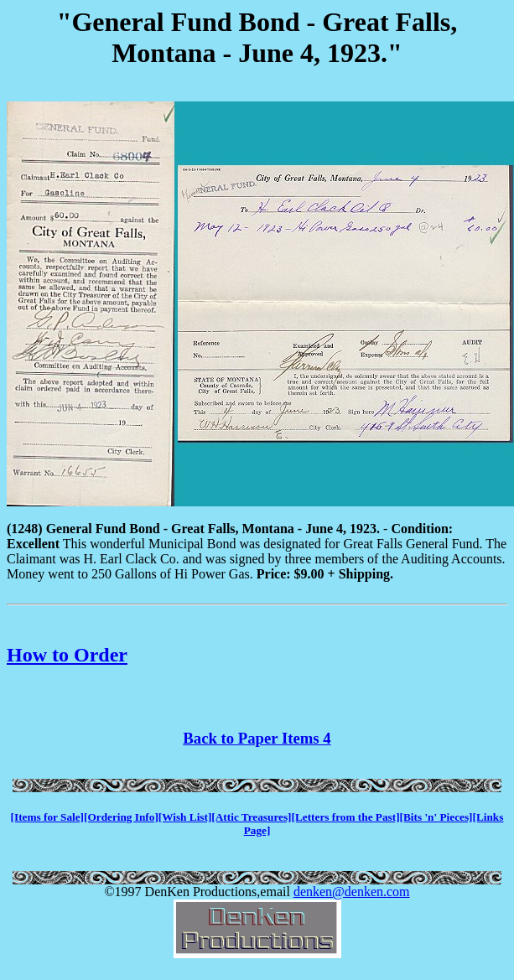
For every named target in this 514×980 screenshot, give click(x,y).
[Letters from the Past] (346, 817)
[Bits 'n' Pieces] (436, 817)
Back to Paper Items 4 (257, 738)
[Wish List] (185, 817)
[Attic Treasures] (251, 817)
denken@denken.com (352, 892)
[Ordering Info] (121, 817)
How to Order (67, 655)
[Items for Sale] (47, 817)
